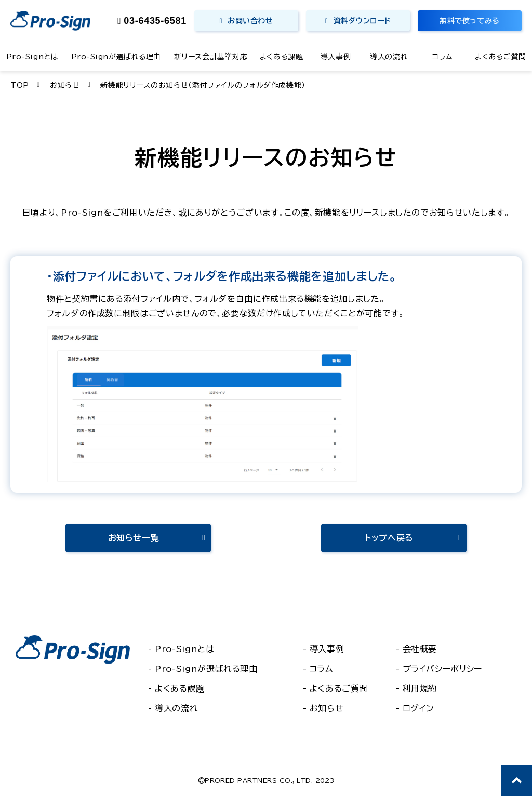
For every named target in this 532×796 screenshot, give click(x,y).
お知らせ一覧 (134, 538)
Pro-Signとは (32, 57)
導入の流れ (389, 57)
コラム (443, 57)
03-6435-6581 (155, 21)
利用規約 (420, 688)
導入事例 (336, 57)
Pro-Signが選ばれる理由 (116, 57)
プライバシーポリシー (442, 669)
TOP (20, 85)
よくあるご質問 (500, 57)
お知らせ (65, 85)
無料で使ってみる (469, 21)
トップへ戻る (389, 538)
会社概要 (420, 649)
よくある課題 (281, 57)
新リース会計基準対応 (211, 57)
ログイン (419, 708)
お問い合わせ (250, 21)
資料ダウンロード (362, 21)
